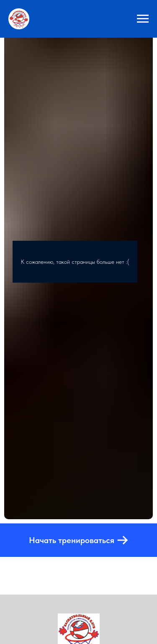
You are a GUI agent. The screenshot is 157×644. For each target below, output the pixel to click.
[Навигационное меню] (143, 19)
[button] (78, 540)
